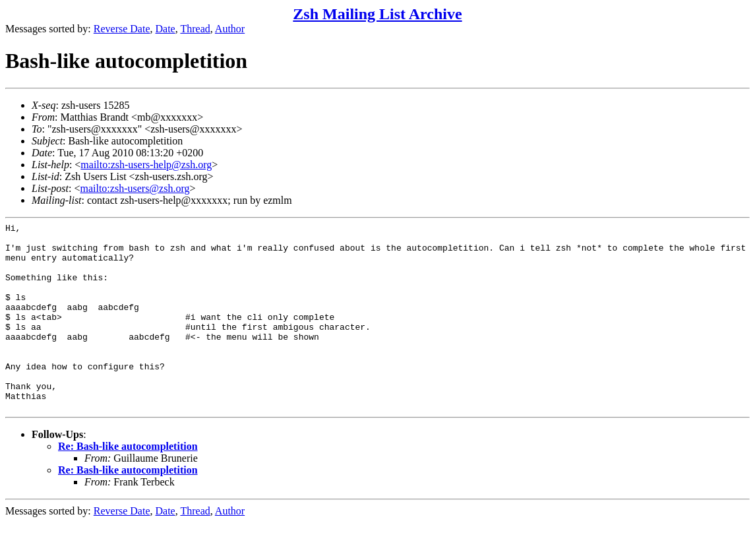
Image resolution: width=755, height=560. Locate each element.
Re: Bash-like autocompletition (128, 484)
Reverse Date (122, 29)
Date (166, 29)
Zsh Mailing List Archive (377, 14)
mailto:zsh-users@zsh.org (135, 188)
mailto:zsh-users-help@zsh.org (146, 165)
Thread (195, 29)
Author (230, 29)
